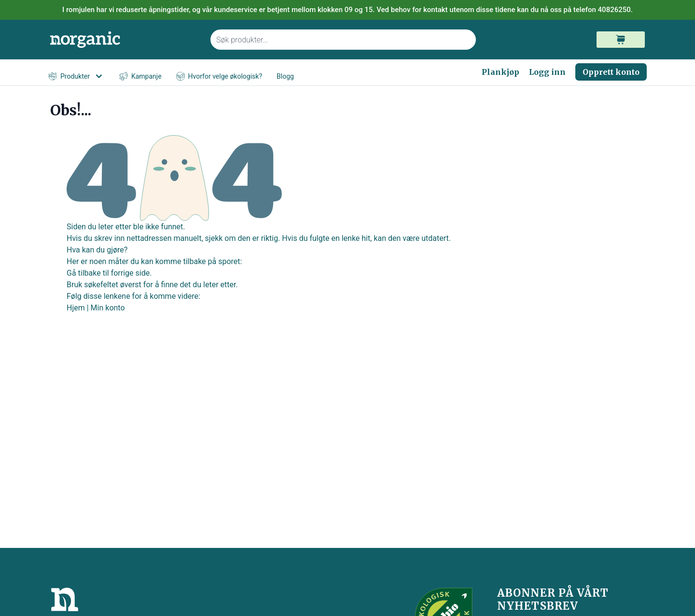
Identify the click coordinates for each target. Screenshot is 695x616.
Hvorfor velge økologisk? (219, 77)
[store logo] (125, 40)
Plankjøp (500, 72)
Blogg (285, 76)
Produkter (76, 76)
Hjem (76, 308)
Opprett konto (611, 72)
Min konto (108, 308)
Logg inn (547, 72)
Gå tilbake (84, 273)
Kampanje (140, 77)
